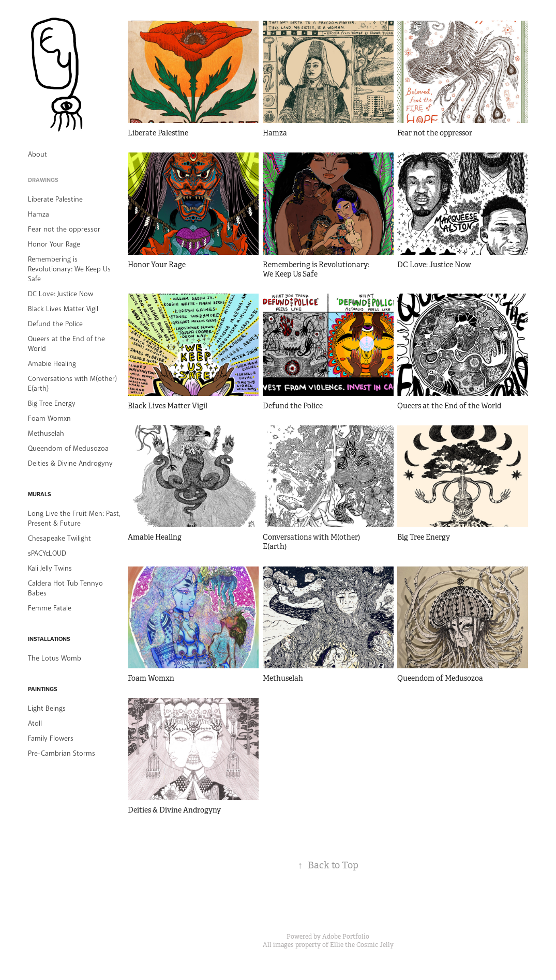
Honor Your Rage (54, 244)
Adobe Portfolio (346, 937)
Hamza (39, 214)
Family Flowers (51, 738)
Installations (49, 639)
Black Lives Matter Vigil (63, 309)
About (37, 154)
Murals (40, 494)
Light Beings (47, 708)
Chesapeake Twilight (59, 538)
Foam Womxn (49, 418)
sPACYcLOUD (47, 553)
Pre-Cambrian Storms (62, 753)
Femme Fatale (50, 608)
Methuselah (46, 433)
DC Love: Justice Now (61, 294)
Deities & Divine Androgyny (70, 463)
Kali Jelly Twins (50, 568)
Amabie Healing (52, 364)
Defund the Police (55, 324)
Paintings (43, 689)
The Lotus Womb (55, 658)
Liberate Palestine (55, 199)
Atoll (35, 723)
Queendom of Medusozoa (68, 448)
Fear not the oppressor (64, 229)
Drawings (43, 180)
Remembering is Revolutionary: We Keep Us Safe (69, 269)
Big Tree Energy (52, 403)
